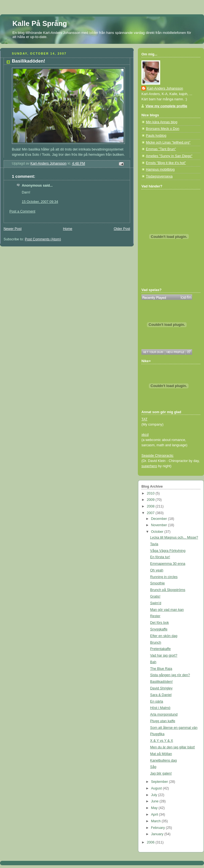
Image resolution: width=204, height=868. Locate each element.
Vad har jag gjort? (164, 655)
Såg (153, 767)
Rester (155, 616)
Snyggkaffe (159, 629)
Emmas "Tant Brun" (161, 149)
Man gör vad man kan (167, 610)
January (158, 834)
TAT (144, 419)
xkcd (145, 435)
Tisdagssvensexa (159, 176)
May (155, 808)
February (159, 828)
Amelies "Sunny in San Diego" (169, 156)
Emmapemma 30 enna (168, 564)
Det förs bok (160, 623)
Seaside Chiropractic (157, 456)
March (156, 821)
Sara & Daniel (161, 695)
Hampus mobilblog (160, 170)
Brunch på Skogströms (168, 590)
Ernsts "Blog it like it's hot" (166, 163)
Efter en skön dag (164, 636)
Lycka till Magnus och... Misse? (174, 538)
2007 (151, 513)
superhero (149, 466)
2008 (151, 506)
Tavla (154, 544)
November (160, 525)
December (160, 519)
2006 (151, 842)
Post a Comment (22, 211)
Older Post (122, 229)
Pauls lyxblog (156, 136)
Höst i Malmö (160, 708)
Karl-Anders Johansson (165, 88)
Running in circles (164, 577)
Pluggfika (157, 734)
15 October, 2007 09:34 (40, 202)
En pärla (157, 702)
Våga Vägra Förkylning (168, 551)
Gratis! (155, 596)
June (155, 801)
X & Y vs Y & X (162, 741)
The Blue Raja (161, 669)
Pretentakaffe (161, 649)
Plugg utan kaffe (163, 721)
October (158, 532)
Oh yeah (157, 570)
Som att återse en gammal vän (174, 728)
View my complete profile (166, 106)
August (157, 788)
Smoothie (158, 583)
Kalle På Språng (40, 23)
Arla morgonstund (164, 714)
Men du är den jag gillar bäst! (173, 747)
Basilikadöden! (162, 682)
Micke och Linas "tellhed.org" (168, 143)
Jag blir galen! (161, 773)
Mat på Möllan (161, 754)
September (160, 782)
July (155, 795)
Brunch (156, 643)
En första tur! (160, 557)
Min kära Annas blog (162, 122)
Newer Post (13, 229)
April (155, 815)
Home (68, 229)
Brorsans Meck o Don (163, 129)
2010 (151, 493)
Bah (153, 662)
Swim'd (156, 603)
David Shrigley (161, 688)
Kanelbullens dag (164, 760)
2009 (151, 500)
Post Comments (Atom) (43, 239)
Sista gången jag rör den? (170, 675)
